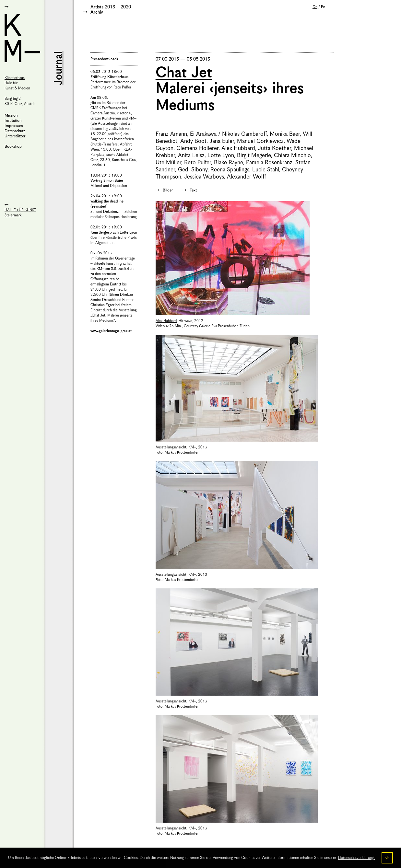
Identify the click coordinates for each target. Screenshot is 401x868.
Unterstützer (15, 136)
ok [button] (387, 858)
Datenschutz (15, 131)
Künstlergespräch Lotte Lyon (114, 232)
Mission (11, 116)
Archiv (97, 12)
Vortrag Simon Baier (107, 181)
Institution (13, 121)
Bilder (168, 190)
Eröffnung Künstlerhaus (109, 77)
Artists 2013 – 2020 (111, 7)
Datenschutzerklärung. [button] (356, 858)
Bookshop (13, 147)
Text (193, 190)
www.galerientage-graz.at (111, 331)
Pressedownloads (104, 59)
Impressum (14, 126)
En (323, 7)
